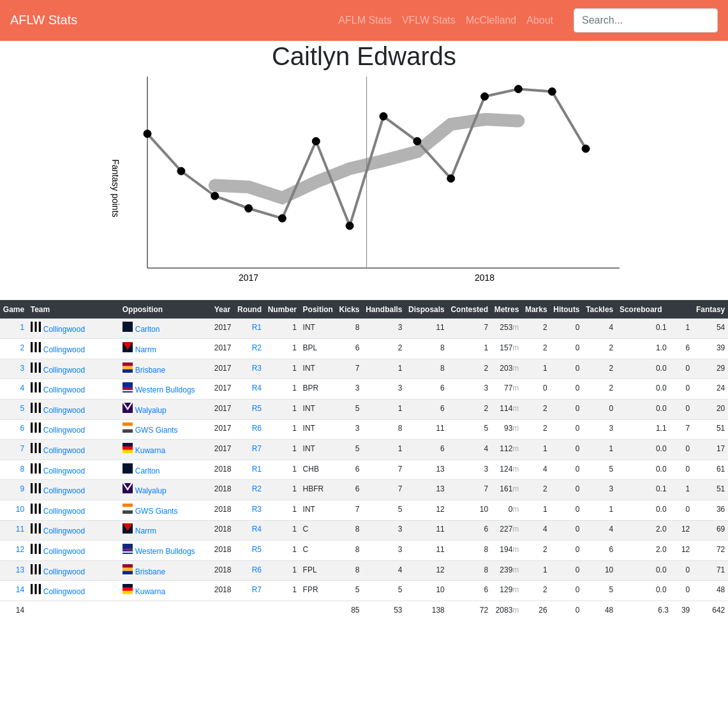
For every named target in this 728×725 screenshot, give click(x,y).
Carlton (148, 329)
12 (20, 549)
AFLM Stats (365, 20)
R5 (257, 408)
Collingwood (64, 329)
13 (20, 570)
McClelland (491, 20)
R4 (257, 388)
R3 (257, 368)
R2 (257, 348)
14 (20, 590)
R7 (257, 449)
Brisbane (150, 370)
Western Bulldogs (165, 390)
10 (20, 509)
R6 (257, 428)
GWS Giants (157, 430)
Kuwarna (150, 451)
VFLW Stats (429, 20)
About (540, 20)
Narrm (146, 350)
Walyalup (151, 410)
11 (20, 529)
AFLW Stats (44, 20)
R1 (257, 327)
